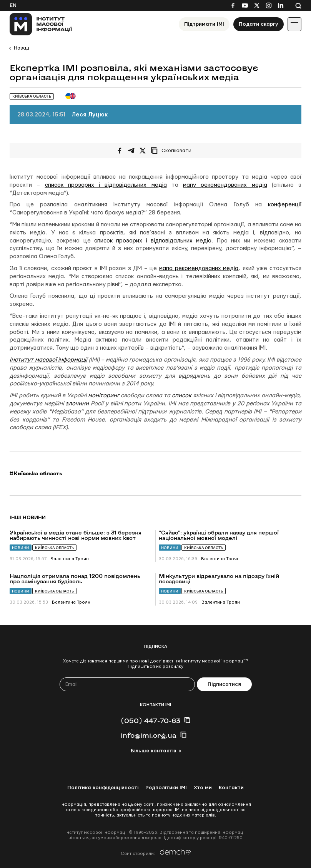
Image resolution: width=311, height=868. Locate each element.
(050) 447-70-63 (151, 720)
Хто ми (203, 788)
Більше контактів (153, 751)
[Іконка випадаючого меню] (294, 24)
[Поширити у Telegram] (131, 151)
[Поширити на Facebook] (120, 151)
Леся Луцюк (90, 115)
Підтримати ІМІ (204, 24)
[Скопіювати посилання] (173, 151)
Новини (21, 548)
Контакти (231, 788)
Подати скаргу (259, 24)
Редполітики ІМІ (166, 788)
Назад (22, 48)
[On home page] (41, 24)
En (13, 5)
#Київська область (36, 473)
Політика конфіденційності (103, 788)
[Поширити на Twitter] (143, 151)
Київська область (54, 548)
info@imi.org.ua (149, 735)
